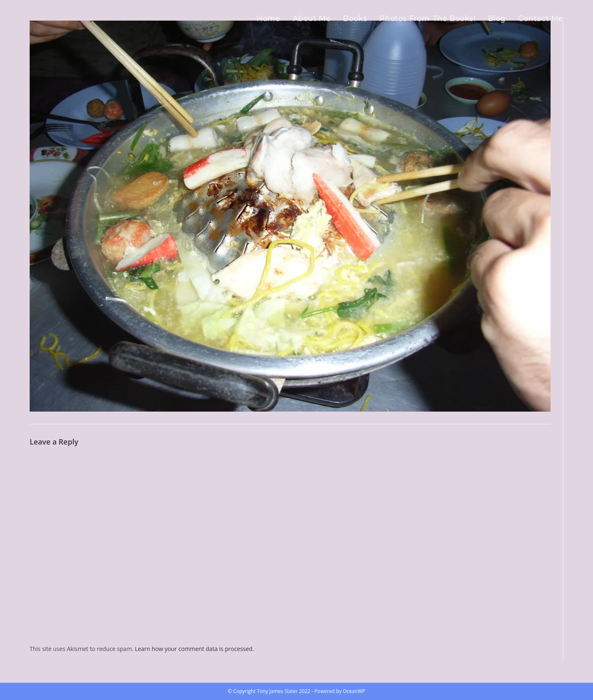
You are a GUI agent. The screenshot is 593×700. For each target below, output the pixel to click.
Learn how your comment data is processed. (194, 649)
